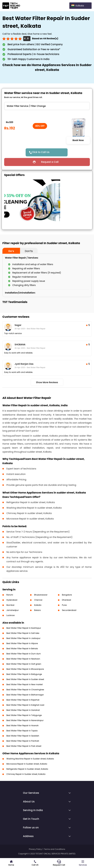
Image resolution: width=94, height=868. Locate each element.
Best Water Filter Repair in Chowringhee (25, 690)
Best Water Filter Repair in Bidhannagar (25, 695)
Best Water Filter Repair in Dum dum (24, 654)
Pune (64, 605)
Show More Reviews (47, 382)
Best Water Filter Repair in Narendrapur (25, 720)
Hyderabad (12, 600)
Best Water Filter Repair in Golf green (24, 664)
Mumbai (10, 605)
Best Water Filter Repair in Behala (22, 649)
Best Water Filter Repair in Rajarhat (23, 700)
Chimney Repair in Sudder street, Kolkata (26, 774)
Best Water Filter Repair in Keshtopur (24, 628)
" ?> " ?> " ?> (47, 106)
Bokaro (37, 610)
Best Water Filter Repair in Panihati (23, 741)
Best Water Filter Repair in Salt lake (23, 633)
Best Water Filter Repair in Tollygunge (24, 715)
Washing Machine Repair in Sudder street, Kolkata (30, 759)
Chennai (38, 600)
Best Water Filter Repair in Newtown (23, 659)
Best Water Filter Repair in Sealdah (23, 736)
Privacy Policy (35, 849)
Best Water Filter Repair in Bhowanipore (25, 669)
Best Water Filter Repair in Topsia (22, 731)
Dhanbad (66, 600)
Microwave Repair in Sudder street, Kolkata (27, 764)
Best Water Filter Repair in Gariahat (23, 710)
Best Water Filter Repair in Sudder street (25, 679)
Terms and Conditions (55, 849)
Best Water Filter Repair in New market (25, 684)
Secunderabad (69, 610)
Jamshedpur (13, 610)
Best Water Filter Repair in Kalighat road (25, 705)
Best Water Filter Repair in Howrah (22, 725)
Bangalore (67, 595)
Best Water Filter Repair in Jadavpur (23, 638)
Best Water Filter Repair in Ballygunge (24, 674)
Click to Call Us (41, 152)
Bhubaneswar (41, 595)
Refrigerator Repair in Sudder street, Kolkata (27, 769)
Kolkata (38, 605)
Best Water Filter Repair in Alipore (22, 643)
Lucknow (11, 615)
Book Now (78, 140)
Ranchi (10, 595)
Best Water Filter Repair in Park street (24, 746)
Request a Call (50, 162)
